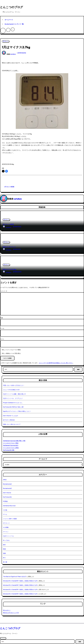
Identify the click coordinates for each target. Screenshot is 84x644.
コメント (4, 291)
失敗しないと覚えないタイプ (12, 424)
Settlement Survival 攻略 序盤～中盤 (14, 441)
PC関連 (5, 501)
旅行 (4, 545)
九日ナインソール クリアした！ (13, 398)
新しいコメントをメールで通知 (11, 350)
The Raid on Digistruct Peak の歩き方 (15, 577)
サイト (2, 339)
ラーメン (6, 532)
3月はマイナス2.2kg (9, 269)
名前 (2, 318)
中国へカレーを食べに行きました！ (14, 385)
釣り (4, 558)
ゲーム (5, 514)
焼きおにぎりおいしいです (11, 613)
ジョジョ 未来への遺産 (10, 519)
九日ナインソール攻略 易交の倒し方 (14, 394)
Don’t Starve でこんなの (11, 416)
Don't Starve (7, 493)
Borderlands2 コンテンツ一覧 (14, 24)
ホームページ (9, 20)
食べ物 (5, 562)
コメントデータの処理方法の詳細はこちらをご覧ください (56, 363)
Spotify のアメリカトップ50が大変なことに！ (17, 411)
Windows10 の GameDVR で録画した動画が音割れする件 (20, 581)
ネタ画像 (6, 527)
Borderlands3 (7, 488)
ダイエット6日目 (9, 187)
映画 (4, 549)
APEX (5, 480)
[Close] (3, 638)
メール (2, 328)
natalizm (13, 54)
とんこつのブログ (11, 7)
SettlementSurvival (9, 506)
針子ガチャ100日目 (9, 420)
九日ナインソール (8, 536)
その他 (5, 510)
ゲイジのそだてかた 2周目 (11, 448)
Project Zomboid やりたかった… (13, 403)
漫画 (4, 553)
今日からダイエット (9, 247)
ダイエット (6, 41)
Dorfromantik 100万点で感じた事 (13, 407)
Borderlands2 (7, 484)
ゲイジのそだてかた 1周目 (11, 443)
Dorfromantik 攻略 (9, 450)
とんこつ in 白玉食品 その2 (11, 390)
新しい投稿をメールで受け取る (11, 353)
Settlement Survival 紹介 (11, 445)
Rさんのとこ (7, 610)
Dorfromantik (7, 497)
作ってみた (6, 540)
